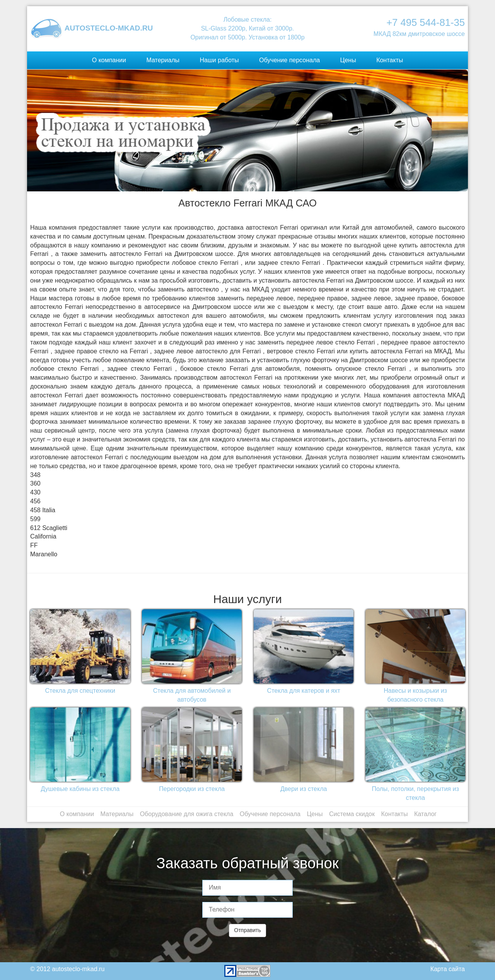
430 (35, 492)
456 (35, 501)
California (43, 536)
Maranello (44, 554)
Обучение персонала (289, 60)
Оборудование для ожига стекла (187, 814)
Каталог (425, 814)
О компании (109, 60)
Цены (348, 60)
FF (34, 545)
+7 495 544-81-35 (426, 22)
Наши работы (219, 60)
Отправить (247, 930)
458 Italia (43, 510)
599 (35, 519)
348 (35, 475)
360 (35, 483)
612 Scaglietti (49, 528)
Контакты (390, 60)
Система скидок (352, 814)
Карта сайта (448, 969)
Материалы (163, 60)
